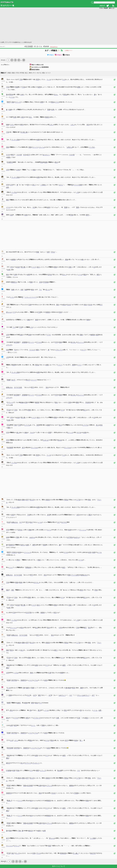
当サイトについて (59, 866)
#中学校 (22, 73)
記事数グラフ (69, 51)
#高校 (13, 73)
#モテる (39, 73)
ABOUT (102, 6)
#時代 (30, 73)
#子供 (17, 73)
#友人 (26, 73)
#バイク (48, 73)
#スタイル (38, 46)
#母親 (9, 73)
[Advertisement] (58, 25)
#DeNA (46, 46)
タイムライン (54, 47)
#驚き (44, 73)
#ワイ (34, 73)
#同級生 (50, 55)
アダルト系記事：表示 (107, 8)
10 (24, 60)
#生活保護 (29, 46)
